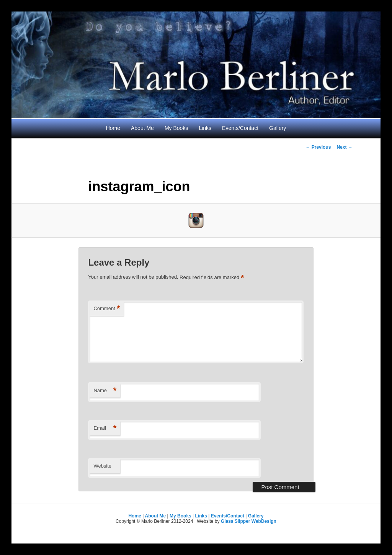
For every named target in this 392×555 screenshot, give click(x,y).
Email (105, 428)
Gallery (278, 128)
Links (205, 128)
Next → (344, 147)
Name (105, 391)
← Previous (318, 147)
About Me (142, 128)
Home (113, 128)
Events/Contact (240, 128)
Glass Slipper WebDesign (249, 521)
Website (102, 466)
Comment (107, 309)
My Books (176, 128)
